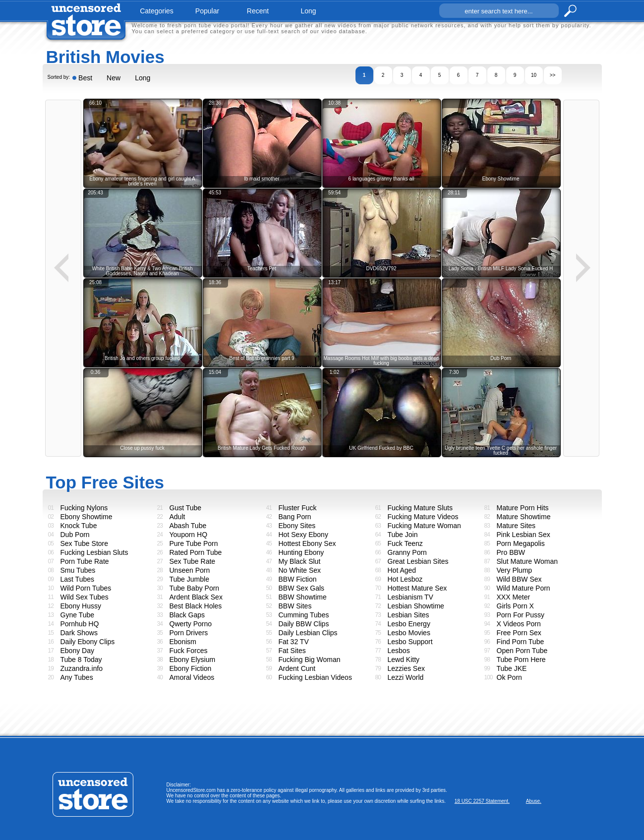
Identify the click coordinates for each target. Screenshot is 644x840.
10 (534, 75)
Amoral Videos (192, 677)
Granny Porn (407, 552)
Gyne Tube (78, 615)
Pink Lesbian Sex (524, 535)
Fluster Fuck (298, 508)
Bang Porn (295, 517)
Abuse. (534, 801)
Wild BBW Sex (519, 579)
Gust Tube (186, 508)
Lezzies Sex (406, 668)
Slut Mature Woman (527, 561)
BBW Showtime (303, 597)
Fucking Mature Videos (423, 517)
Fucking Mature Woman (424, 526)
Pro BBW (511, 552)
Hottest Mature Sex (417, 588)
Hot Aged (402, 570)
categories (157, 11)
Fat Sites (292, 651)
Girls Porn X (515, 606)
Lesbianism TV (410, 597)
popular (207, 11)
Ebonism (183, 642)
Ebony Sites (297, 526)
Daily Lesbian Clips (308, 633)
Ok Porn (509, 677)
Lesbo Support (410, 642)
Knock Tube (79, 526)
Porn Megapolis (521, 543)
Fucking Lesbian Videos (315, 677)
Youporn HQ (189, 535)
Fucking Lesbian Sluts (94, 552)
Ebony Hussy (81, 606)
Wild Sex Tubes (85, 597)
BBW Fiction (298, 579)
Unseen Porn (190, 570)
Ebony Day (77, 651)
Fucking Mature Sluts (420, 508)
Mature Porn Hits (523, 508)
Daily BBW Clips (304, 624)
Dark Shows (79, 633)
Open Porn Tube (522, 651)
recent (258, 11)
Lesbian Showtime (416, 606)
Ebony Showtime (87, 517)
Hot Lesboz (405, 579)
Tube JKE (512, 668)
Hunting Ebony (301, 552)
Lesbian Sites (409, 615)
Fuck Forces (189, 651)
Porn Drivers (189, 633)
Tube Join (403, 535)
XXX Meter (514, 597)
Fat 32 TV (294, 642)
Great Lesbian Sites (418, 561)
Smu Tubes (78, 570)
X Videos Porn (519, 624)
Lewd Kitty (404, 660)
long (308, 11)
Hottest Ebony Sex (307, 543)
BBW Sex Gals (302, 588)
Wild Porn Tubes (86, 588)
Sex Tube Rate (193, 561)
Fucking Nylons (84, 508)
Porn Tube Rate (85, 561)
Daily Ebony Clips (88, 642)
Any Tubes (77, 677)
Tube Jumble (189, 579)
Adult (177, 517)
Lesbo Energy (409, 624)
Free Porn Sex (519, 633)
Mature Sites (516, 526)
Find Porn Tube (521, 642)
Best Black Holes (196, 606)
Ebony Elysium (193, 660)
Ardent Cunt (297, 668)
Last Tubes (78, 579)
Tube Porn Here (521, 660)
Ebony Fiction (191, 668)
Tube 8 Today (81, 660)
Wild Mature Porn (524, 588)
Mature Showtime (524, 517)
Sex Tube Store (85, 543)
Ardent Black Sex (196, 597)
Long (143, 78)
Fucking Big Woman (310, 660)
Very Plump (515, 570)
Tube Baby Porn (195, 588)
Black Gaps (187, 615)
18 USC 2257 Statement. (482, 801)
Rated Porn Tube (196, 552)
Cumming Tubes (304, 615)
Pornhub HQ (80, 624)
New (114, 78)
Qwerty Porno (191, 624)
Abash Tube (188, 526)
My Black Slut (300, 561)
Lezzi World (406, 677)
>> (553, 75)
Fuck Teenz (405, 543)
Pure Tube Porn (194, 543)
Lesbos (399, 651)
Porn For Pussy (521, 615)
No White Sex (300, 570)
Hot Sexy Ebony (303, 535)
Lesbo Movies (409, 633)
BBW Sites (295, 606)
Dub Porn (75, 535)
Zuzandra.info (82, 668)
